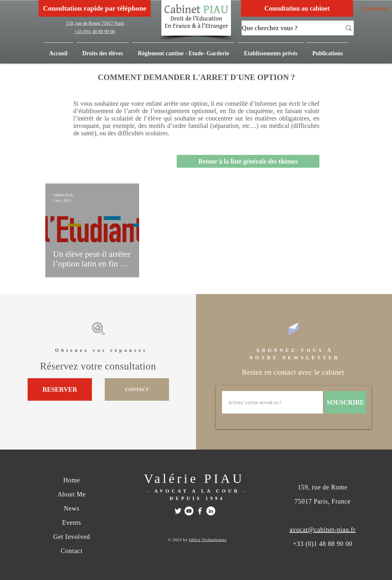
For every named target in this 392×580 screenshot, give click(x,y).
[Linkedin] (211, 511)
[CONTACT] (137, 389)
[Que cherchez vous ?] (287, 28)
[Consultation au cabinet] (297, 8)
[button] (328, 50)
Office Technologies (208, 540)
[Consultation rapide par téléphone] (95, 8)
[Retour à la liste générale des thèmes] (248, 161)
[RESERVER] (60, 389)
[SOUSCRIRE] (345, 402)
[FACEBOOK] (200, 511)
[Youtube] (189, 511)
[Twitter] (178, 511)
